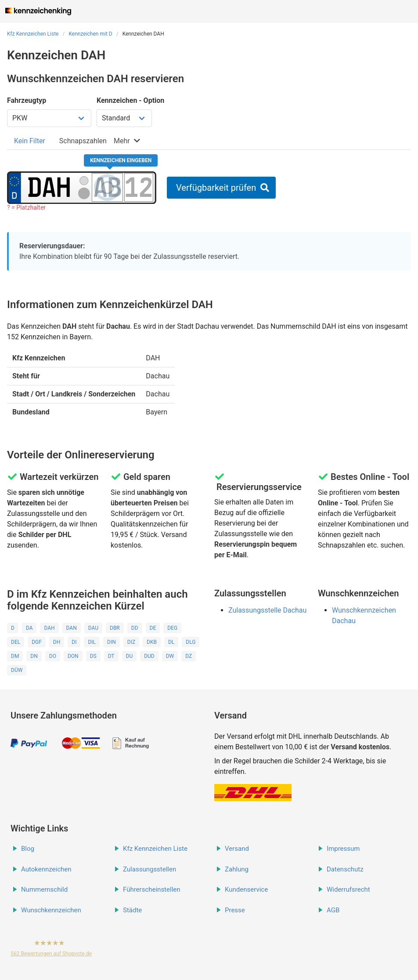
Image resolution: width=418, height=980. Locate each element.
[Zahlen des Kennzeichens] (139, 187)
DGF (37, 642)
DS (93, 656)
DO (53, 656)
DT (111, 656)
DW (170, 656)
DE (153, 628)
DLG (191, 642)
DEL (16, 642)
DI (74, 642)
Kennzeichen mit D (90, 34)
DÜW (17, 670)
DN (34, 656)
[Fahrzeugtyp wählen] (49, 118)
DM (15, 656)
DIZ (131, 642)
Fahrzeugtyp (27, 100)
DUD (149, 656)
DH (57, 642)
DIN (112, 642)
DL (171, 642)
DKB (152, 642)
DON (73, 656)
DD (135, 628)
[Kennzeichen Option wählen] (124, 118)
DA (29, 628)
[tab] (30, 141)
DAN (72, 628)
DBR (115, 628)
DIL (92, 642)
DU (130, 656)
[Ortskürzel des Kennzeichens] (49, 187)
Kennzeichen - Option (130, 100)
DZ (189, 656)
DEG (172, 628)
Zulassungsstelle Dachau (267, 610)
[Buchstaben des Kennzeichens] (107, 187)
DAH (49, 628)
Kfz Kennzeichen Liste (33, 34)
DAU (93, 628)
